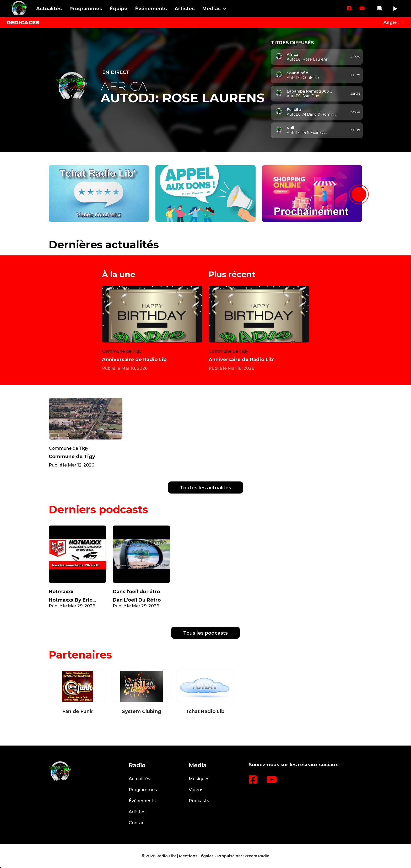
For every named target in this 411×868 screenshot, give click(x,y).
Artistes (185, 9)
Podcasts (199, 801)
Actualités (49, 9)
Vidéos (196, 790)
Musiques (199, 779)
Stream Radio (256, 856)
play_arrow (395, 9)
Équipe (119, 9)
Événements (151, 9)
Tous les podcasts (206, 633)
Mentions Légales (196, 856)
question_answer (380, 9)
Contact (137, 823)
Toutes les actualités (206, 488)
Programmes (86, 9)
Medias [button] (211, 9)
